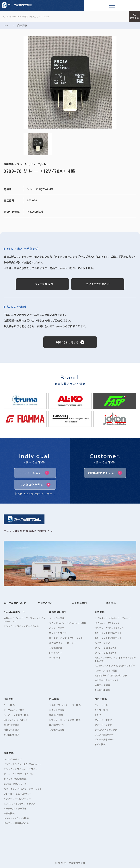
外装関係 (100, 612)
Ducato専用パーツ (14, 612)
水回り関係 (101, 699)
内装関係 (9, 699)
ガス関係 (54, 699)
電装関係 (9, 753)
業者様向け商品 (58, 612)
